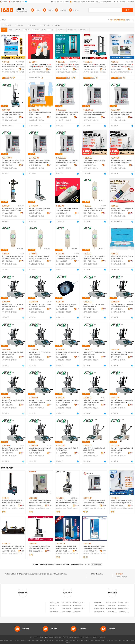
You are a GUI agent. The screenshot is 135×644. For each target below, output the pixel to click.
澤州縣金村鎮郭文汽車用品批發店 (116, 602)
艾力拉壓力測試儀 (101, 574)
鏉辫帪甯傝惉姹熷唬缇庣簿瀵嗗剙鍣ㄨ (92, 551)
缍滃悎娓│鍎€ (115, 72)
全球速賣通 (35, 640)
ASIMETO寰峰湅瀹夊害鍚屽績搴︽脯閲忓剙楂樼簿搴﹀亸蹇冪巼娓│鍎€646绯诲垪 (13, 547)
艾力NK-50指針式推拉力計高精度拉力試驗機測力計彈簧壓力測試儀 (12, 257)
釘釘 (120, 640)
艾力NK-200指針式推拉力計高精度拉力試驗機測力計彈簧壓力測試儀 (67, 257)
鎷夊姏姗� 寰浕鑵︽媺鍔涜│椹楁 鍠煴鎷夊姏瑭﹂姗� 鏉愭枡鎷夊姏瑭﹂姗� (94, 547)
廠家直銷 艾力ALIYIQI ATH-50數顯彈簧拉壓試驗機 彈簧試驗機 (40, 449)
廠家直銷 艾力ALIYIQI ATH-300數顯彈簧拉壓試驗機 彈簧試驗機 (13, 305)
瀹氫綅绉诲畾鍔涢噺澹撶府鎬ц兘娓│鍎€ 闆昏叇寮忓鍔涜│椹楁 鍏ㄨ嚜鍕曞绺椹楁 (122, 502)
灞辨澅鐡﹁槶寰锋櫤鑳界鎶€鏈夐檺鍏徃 (117, 69)
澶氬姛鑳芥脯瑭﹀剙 (126, 72)
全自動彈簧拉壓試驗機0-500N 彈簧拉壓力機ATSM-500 (40, 114)
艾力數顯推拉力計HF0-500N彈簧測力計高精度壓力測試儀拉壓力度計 (122, 209)
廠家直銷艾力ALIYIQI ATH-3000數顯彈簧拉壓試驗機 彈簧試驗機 (94, 401)
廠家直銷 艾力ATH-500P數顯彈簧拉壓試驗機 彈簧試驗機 (122, 449)
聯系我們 (95, 637)
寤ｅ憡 (22, 67)
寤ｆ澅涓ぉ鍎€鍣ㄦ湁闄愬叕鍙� (8, 69)
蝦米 (78, 640)
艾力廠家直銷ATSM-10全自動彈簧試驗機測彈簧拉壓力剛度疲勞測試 (40, 161)
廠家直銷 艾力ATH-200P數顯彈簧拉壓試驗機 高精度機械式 (95, 305)
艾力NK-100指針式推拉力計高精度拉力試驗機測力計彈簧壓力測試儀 (94, 257)
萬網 (103, 640)
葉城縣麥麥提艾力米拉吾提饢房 (59, 612)
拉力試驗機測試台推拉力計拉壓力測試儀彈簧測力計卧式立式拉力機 (13, 209)
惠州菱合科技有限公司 (8, 117)
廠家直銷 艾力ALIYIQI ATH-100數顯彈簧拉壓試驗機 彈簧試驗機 (40, 305)
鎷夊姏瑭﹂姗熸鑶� (71, 72)
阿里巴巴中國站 (25, 640)
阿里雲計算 (84, 640)
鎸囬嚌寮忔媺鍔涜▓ (43, 72)
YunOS (91, 640)
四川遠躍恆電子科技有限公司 (90, 165)
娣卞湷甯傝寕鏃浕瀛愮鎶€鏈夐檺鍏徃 (37, 505)
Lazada (67, 642)
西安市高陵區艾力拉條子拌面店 (71, 609)
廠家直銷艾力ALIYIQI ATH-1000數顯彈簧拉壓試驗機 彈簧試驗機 (40, 401)
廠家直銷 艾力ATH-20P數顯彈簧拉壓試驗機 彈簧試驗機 (40, 353)
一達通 (132, 640)
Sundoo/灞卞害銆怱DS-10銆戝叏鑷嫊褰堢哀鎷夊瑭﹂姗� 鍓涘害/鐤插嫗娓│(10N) (40, 502)
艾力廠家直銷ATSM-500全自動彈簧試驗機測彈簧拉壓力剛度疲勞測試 (95, 114)
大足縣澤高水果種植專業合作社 (104, 612)
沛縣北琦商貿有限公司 (113, 612)
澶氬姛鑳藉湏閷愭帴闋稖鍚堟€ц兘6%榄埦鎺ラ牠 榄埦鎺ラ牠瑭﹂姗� (122, 66)
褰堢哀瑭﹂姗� (17, 508)
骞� (23, 69)
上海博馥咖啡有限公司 (113, 605)
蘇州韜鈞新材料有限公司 (102, 609)
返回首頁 (88, 564)
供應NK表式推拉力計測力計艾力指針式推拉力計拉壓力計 (122, 257)
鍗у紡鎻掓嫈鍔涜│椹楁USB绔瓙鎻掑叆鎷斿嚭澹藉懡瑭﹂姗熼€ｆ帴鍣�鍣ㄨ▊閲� (13, 66)
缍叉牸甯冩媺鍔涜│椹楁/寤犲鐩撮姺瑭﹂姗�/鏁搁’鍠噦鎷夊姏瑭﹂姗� (40, 547)
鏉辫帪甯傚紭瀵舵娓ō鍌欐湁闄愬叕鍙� (10, 505)
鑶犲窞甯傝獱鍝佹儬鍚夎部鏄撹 (35, 69)
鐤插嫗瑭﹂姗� (44, 508)
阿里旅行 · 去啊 (64, 640)
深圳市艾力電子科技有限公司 (35, 213)
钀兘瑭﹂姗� (98, 72)
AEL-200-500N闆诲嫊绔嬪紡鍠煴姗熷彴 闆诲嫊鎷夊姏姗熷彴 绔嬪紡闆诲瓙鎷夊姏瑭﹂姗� (67, 502)
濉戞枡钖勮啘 (60, 72)
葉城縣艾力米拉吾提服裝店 (58, 605)
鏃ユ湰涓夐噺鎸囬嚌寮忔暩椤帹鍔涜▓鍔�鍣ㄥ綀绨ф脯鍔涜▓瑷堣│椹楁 (40, 66)
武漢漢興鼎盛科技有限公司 (126, 602)
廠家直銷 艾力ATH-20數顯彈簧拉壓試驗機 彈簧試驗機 (13, 401)
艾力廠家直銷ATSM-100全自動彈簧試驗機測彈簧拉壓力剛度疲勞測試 (13, 161)
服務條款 (72, 637)
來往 (116, 640)
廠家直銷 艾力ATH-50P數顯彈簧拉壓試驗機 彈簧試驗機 (94, 353)
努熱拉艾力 (53, 609)
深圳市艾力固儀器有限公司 (8, 213)
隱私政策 (79, 637)
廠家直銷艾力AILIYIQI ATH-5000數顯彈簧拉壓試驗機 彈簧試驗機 (122, 353)
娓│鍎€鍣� (6, 72)
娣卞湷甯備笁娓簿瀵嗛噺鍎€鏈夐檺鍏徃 (65, 505)
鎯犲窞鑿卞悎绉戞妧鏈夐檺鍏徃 (10, 551)
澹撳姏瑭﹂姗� (7, 508)
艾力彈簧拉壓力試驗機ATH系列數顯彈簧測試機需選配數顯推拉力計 (13, 114)
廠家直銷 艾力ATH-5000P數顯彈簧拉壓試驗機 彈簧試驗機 (13, 353)
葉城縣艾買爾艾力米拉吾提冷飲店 (72, 612)
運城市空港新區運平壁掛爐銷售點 (105, 605)
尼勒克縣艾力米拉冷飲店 (69, 602)
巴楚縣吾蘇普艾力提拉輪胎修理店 (72, 605)
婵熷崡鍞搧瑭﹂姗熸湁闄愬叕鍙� (37, 551)
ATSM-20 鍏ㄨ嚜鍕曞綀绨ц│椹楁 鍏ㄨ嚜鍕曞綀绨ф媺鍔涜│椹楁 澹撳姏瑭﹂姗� (94, 502)
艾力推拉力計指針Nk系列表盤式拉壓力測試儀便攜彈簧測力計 (67, 209)
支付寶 (111, 640)
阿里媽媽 (72, 640)
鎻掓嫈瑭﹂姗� (15, 72)
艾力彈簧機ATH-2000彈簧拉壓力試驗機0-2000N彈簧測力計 (94, 161)
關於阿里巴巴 (87, 637)
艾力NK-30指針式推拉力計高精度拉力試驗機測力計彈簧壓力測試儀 (40, 257)
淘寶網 (42, 640)
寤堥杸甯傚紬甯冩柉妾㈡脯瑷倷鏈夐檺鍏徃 (62, 69)
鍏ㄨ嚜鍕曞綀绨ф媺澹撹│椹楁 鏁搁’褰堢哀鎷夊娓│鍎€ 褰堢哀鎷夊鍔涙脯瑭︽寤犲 (13, 502)
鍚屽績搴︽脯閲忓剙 (8, 554)
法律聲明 (65, 637)
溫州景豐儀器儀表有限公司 (117, 213)
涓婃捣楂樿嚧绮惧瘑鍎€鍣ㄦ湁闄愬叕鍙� (92, 505)
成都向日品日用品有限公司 (114, 609)
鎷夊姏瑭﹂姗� (88, 72)
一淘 (56, 640)
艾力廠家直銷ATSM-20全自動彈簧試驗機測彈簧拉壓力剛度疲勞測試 (67, 114)
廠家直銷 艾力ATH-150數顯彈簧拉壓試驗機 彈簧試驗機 (67, 449)
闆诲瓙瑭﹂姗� (72, 508)
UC (107, 640)
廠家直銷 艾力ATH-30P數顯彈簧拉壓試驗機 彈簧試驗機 (94, 449)
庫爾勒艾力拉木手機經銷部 (81, 602)
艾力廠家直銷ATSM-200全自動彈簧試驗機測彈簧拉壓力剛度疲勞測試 (67, 161)
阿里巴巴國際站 (15, 640)
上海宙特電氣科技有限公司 (117, 261)
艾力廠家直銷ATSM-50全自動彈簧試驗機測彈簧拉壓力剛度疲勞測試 (121, 114)
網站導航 (102, 637)
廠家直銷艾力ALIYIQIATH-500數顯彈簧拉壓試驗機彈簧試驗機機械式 (122, 305)
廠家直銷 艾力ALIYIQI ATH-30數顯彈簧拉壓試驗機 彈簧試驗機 (67, 401)
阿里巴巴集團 (4, 640)
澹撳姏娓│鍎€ (125, 508)
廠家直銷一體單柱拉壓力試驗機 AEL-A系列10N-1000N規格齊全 (40, 209)
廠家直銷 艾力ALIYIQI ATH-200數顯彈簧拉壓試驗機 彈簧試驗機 (13, 449)
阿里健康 (125, 640)
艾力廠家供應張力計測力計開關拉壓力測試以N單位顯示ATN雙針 (67, 305)
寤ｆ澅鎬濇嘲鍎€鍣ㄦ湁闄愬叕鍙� (119, 505)
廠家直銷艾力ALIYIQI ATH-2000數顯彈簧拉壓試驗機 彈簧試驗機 (122, 401)
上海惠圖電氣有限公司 (62, 213)
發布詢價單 (119, 574)
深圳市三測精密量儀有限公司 (35, 117)
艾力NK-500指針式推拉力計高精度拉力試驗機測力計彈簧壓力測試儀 (94, 209)
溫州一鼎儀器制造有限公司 (62, 117)
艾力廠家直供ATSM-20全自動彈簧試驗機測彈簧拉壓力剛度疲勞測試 (121, 161)
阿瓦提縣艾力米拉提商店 (57, 602)
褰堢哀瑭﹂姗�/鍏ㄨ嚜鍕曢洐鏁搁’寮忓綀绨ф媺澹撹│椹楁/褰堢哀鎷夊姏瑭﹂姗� (67, 547)
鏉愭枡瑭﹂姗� (99, 554)
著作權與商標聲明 (56, 637)
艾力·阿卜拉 (77, 612)
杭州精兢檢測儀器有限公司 (62, 309)
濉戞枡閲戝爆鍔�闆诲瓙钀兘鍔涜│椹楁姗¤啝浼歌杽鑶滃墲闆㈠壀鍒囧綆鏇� (67, 66)
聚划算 (51, 640)
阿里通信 (97, 640)
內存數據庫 (98, 602)
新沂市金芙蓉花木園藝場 (125, 609)
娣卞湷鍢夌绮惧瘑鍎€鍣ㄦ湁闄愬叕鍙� (90, 69)
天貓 (47, 640)
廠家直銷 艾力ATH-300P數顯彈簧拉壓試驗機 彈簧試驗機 (67, 353)
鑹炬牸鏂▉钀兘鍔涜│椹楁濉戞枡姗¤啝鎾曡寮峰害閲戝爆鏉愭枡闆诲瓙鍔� (94, 66)
